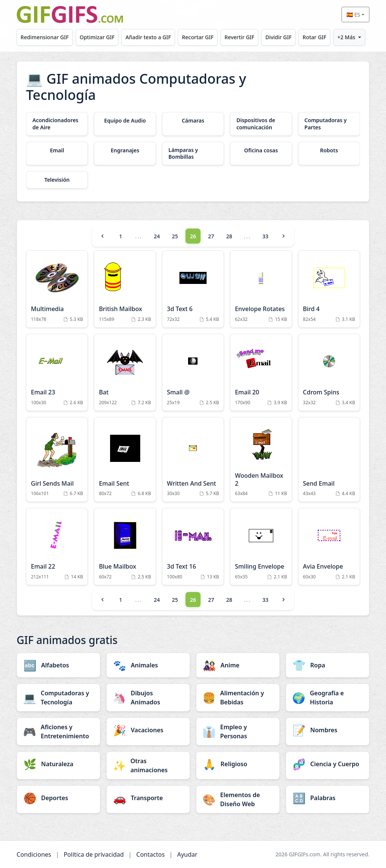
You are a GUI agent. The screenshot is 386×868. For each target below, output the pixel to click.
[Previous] (103, 236)
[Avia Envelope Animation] (329, 547)
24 (157, 236)
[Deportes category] (58, 798)
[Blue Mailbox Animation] (125, 547)
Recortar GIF (198, 37)
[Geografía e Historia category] (328, 698)
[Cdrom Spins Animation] (329, 372)
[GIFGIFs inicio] (70, 15)
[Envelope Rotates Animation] (261, 289)
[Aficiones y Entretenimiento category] (58, 732)
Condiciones (34, 854)
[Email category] (57, 150)
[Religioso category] (238, 764)
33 (265, 236)
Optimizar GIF (97, 37)
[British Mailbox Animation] (125, 289)
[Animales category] (148, 665)
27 (211, 236)
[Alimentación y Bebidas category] (238, 698)
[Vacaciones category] (148, 730)
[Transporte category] (148, 798)
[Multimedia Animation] (57, 289)
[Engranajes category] (125, 150)
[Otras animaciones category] (148, 765)
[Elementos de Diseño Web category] (238, 799)
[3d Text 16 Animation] (193, 547)
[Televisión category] (57, 180)
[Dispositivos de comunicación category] (261, 124)
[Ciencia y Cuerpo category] (328, 764)
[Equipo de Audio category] (125, 121)
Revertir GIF (240, 37)
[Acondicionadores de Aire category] (57, 124)
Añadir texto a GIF (148, 37)
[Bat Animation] (125, 372)
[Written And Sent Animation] (193, 460)
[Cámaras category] (193, 121)
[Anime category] (238, 665)
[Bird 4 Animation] (329, 289)
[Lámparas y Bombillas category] (193, 153)
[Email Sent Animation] (125, 460)
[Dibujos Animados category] (148, 698)
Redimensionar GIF (45, 37)
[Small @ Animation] (193, 372)
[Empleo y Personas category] (238, 732)
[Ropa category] (328, 665)
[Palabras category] (328, 798)
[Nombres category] (328, 730)
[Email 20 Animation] (261, 372)
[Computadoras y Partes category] (329, 124)
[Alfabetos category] (58, 665)
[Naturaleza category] (58, 764)
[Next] (283, 236)
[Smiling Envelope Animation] (261, 547)
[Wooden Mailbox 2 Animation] (261, 460)
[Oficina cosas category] (261, 150)
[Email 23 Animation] (57, 372)
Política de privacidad (94, 854)
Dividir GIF (279, 37)
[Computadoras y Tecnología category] (58, 698)
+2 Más (346, 37)
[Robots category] (329, 150)
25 (175, 236)
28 (229, 236)
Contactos (151, 854)
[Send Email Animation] (329, 460)
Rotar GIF (315, 37)
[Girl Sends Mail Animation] (57, 460)
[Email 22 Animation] (57, 547)
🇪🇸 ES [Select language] (353, 15)
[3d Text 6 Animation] (193, 289)
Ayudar (187, 854)
